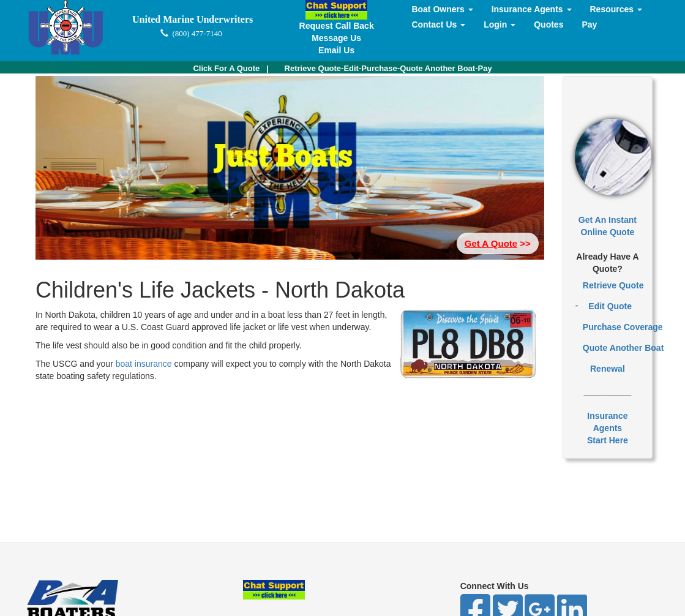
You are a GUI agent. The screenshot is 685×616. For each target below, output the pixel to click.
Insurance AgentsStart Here (608, 428)
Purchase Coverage (623, 327)
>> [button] (498, 243)
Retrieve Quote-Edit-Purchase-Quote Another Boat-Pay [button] (388, 68)
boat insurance (145, 364)
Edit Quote (610, 306)
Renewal (608, 369)
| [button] (230, 68)
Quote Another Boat (623, 348)
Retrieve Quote (613, 285)
